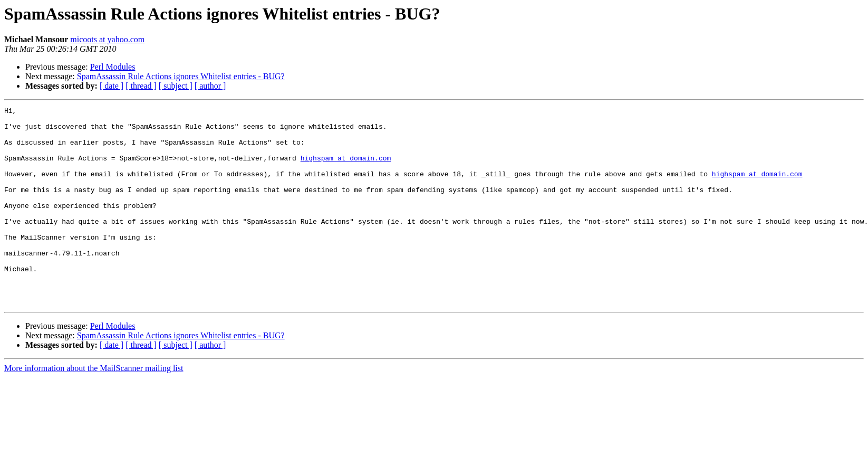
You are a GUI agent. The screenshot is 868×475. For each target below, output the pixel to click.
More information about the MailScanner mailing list (94, 408)
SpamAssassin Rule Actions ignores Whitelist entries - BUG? (181, 76)
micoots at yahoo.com (107, 39)
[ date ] (112, 86)
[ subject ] (176, 86)
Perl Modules (113, 67)
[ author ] (210, 86)
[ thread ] (141, 86)
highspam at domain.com (346, 169)
